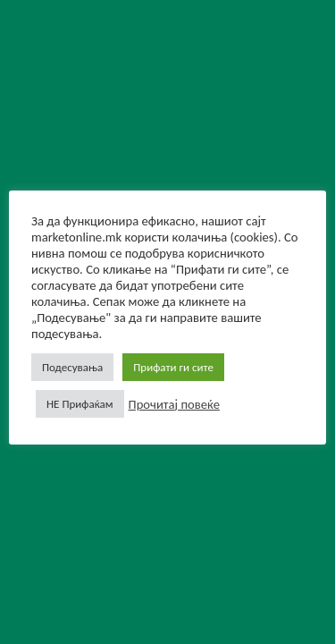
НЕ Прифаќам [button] (80, 404)
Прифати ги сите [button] (173, 367)
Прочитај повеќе (174, 404)
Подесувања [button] (72, 367)
